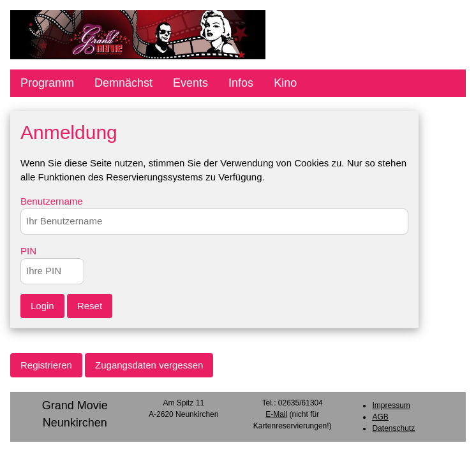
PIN (28, 251)
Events (190, 83)
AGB (380, 417)
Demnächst (123, 83)
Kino (285, 83)
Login (42, 306)
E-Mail (276, 414)
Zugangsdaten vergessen (149, 365)
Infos (241, 83)
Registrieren (46, 365)
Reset (90, 306)
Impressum (391, 405)
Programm (47, 83)
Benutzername (52, 201)
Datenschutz (393, 428)
